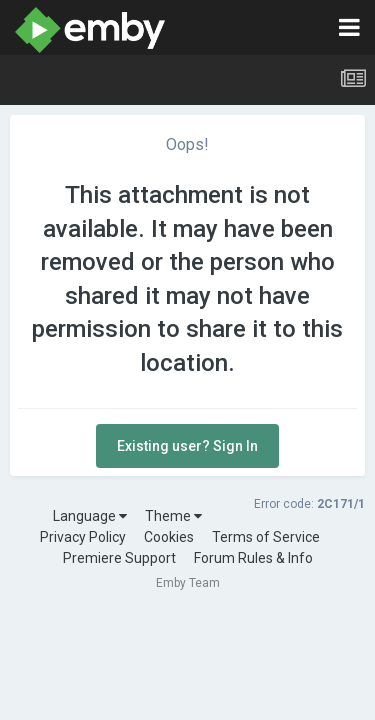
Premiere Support (119, 558)
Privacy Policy (83, 537)
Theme (173, 516)
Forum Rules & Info (253, 558)
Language (90, 516)
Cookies (169, 537)
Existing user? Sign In (187, 446)
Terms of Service (266, 537)
